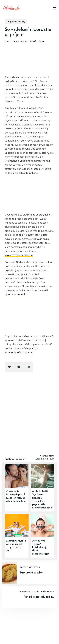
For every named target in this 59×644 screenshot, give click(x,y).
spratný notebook (15, 294)
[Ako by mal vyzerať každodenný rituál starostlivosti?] (43, 536)
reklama (24, 41)
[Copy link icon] (28, 367)
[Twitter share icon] (9, 367)
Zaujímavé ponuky (16, 21)
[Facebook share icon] (19, 367)
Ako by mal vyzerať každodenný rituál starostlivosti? (41, 547)
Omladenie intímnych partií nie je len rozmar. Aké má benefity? (16, 496)
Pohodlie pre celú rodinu (39, 597)
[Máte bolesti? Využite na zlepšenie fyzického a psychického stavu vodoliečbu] (43, 488)
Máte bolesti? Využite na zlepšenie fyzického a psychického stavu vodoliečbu (42, 499)
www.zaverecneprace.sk (19, 255)
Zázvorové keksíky (31, 572)
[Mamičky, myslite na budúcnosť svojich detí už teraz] (17, 536)
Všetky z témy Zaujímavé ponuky (45, 457)
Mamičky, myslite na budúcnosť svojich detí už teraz (16, 545)
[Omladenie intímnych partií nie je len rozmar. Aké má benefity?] (17, 488)
